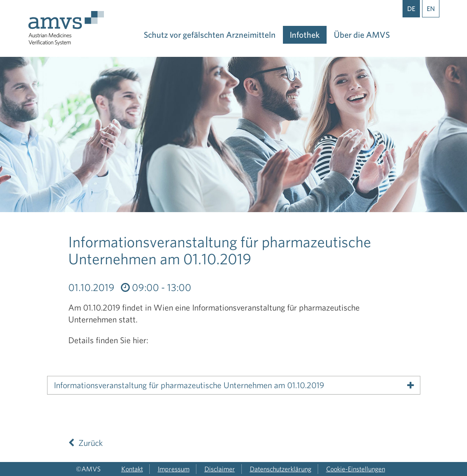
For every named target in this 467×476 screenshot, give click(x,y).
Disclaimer (220, 469)
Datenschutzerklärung (281, 469)
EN (431, 8)
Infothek (305, 35)
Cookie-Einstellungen (356, 469)
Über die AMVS (362, 35)
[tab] (234, 385)
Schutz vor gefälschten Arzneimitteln (210, 35)
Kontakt (132, 469)
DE (411, 8)
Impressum (174, 469)
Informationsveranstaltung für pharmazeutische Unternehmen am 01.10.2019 (189, 385)
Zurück (85, 443)
